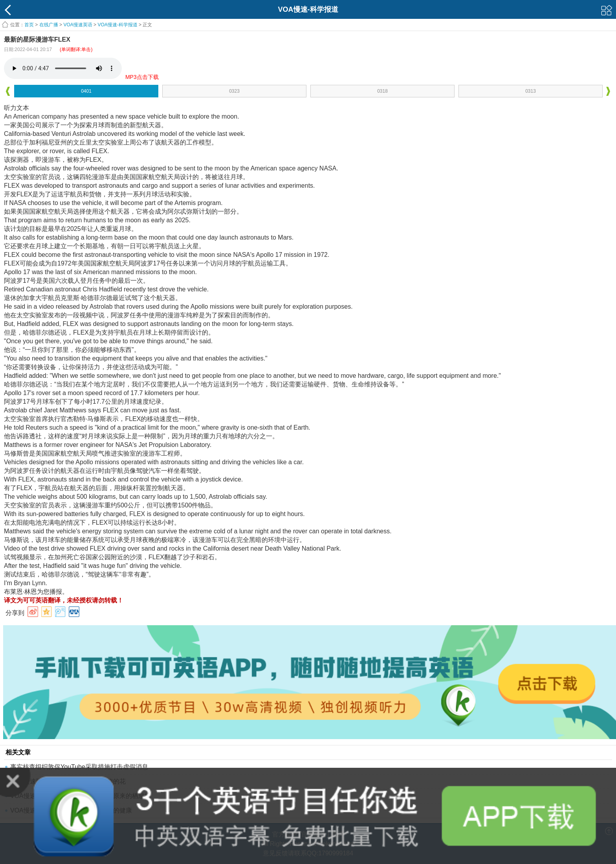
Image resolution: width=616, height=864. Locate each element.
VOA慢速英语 (78, 25)
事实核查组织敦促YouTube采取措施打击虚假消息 (79, 767)
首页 (29, 25)
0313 (531, 91)
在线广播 (49, 25)
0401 (86, 91)
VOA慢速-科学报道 (117, 25)
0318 (382, 91)
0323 (234, 91)
